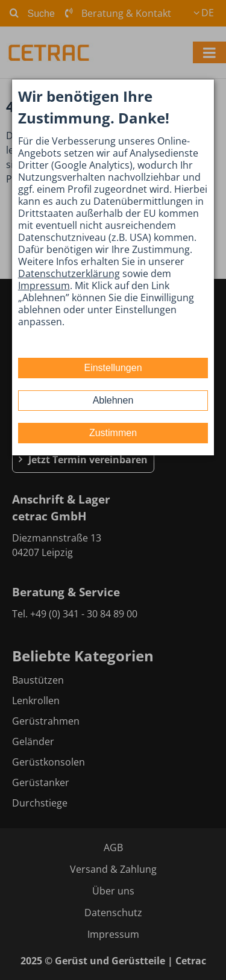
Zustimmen (113, 433)
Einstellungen (113, 368)
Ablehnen (113, 400)
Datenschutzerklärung (69, 273)
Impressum (44, 286)
